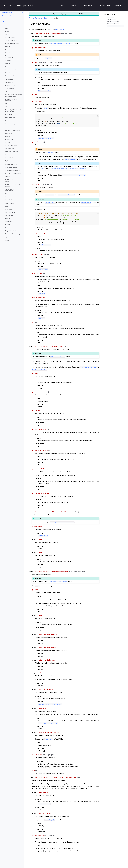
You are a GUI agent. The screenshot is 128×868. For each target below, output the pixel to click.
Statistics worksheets (12, 73)
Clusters (8, 194)
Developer (117, 6)
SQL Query (9, 115)
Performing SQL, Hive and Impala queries (13, 111)
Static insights (10, 88)
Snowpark (8, 155)
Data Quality (9, 215)
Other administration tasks (13, 173)
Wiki (7, 104)
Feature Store (9, 149)
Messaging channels (11, 228)
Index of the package (12, 180)
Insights (8, 225)
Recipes (8, 50)
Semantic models (10, 76)
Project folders (10, 139)
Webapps (8, 218)
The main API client (11, 40)
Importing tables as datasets (11, 100)
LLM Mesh (8, 60)
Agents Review (10, 237)
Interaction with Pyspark (13, 43)
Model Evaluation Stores (13, 170)
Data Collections (10, 212)
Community (73, 6)
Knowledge (104, 6)
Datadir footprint (10, 197)
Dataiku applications (11, 145)
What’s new (6, 22)
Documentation (89, 6)
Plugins (8, 136)
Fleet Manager (10, 203)
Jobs (7, 91)
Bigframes (8, 161)
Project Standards (11, 231)
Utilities (8, 176)
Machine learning (10, 67)
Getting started (7, 13)
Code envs (9, 133)
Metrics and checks (11, 167)
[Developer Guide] (18, 6)
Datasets (8, 34)
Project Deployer (10, 85)
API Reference (7, 25)
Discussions (9, 107)
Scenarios (8, 53)
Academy (60, 6)
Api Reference (37, 18)
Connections (10, 127)
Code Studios (9, 200)
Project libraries (10, 118)
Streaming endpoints (12, 152)
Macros (8, 142)
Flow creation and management (11, 57)
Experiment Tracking (12, 70)
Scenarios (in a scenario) (12, 130)
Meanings (8, 121)
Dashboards (9, 222)
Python (6, 28)
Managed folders (10, 37)
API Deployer (9, 82)
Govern (8, 206)
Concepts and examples (9, 16)
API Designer (9, 79)
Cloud (7, 240)
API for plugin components (9, 190)
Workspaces (9, 209)
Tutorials (5, 19)
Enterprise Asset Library (13, 234)
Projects (8, 47)
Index (7, 31)
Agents (8, 64)
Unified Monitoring (11, 164)
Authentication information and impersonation (14, 95)
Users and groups (11, 124)
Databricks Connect (11, 158)
